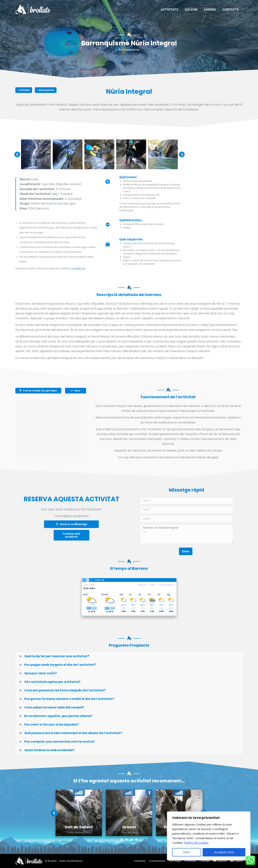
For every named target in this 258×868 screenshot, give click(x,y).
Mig (135, 833)
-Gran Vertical (75, 833)
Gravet (129, 827)
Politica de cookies (196, 843)
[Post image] (79, 813)
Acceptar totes (224, 852)
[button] (122, 840)
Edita (187, 852)
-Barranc (126, 833)
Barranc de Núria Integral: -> (187, 534)
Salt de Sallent (79, 827)
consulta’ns (78, 268)
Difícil (88, 833)
